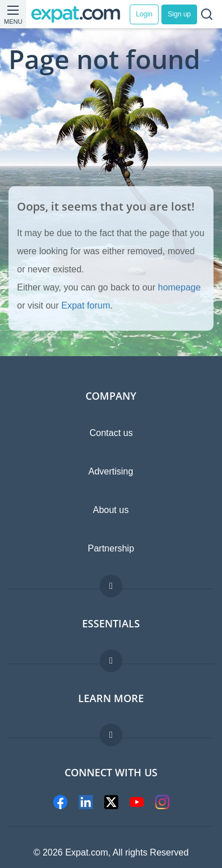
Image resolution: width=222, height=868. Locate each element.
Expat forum (86, 305)
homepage (180, 287)
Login (144, 14)
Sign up (179, 14)
